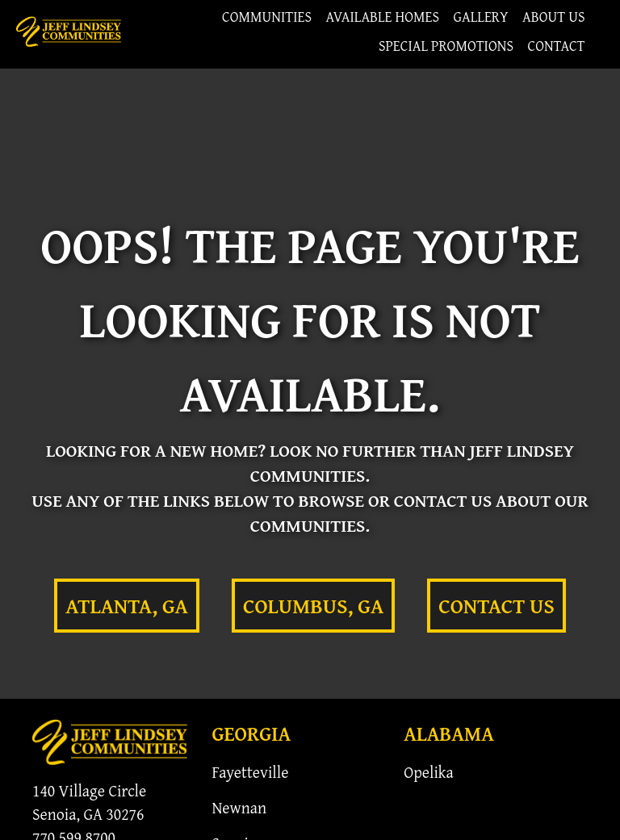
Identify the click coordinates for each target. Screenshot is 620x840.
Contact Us (496, 606)
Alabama (449, 733)
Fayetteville (250, 772)
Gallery (481, 17)
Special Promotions (446, 46)
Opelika (429, 772)
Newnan (239, 807)
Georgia (251, 733)
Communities (267, 17)
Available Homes (383, 17)
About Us (553, 17)
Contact (556, 46)
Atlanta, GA (127, 606)
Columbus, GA (313, 606)
